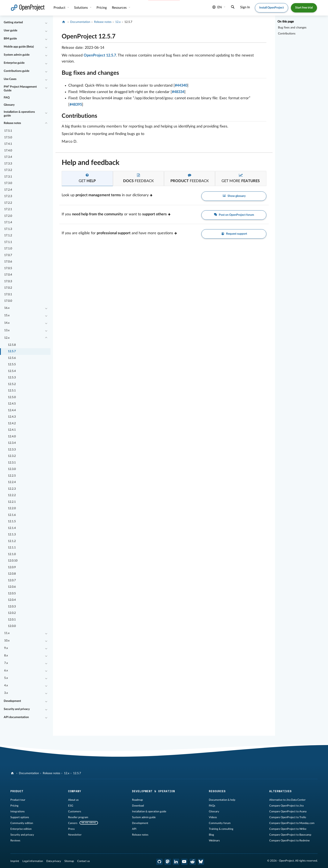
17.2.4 (8, 190)
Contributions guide (17, 71)
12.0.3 (12, 607)
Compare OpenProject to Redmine (289, 841)
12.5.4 (12, 371)
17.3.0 (8, 183)
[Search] (233, 7)
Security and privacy (17, 709)
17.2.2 (8, 203)
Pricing (14, 806)
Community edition (22, 823)
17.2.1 (8, 209)
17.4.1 (8, 144)
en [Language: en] (217, 7)
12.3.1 (12, 463)
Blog (211, 835)
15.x (7, 315)
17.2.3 (8, 196)
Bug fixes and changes (292, 28)
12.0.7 (12, 580)
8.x (6, 656)
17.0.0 (8, 301)
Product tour (18, 800)
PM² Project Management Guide (20, 89)
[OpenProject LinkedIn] (176, 862)
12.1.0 (12, 554)
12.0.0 (12, 626)
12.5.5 (12, 364)
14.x (7, 323)
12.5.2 (12, 384)
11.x (7, 633)
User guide (10, 31)
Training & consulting (221, 829)
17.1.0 (8, 249)
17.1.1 (8, 242)
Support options (20, 817)
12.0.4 (12, 600)
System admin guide (17, 55)
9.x (6, 648)
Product (60, 8)
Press (71, 829)
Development (12, 701)
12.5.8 (12, 345)
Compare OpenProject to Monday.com (292, 823)
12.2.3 (12, 489)
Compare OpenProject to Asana (288, 812)
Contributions (287, 34)
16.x (7, 308)
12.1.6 (12, 515)
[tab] (87, 178)
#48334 (178, 92)
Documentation (80, 22)
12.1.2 (12, 541)
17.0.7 (8, 255)
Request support (234, 234)
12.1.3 (12, 535)
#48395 (76, 105)
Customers (75, 812)
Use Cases (10, 79)
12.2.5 (12, 476)
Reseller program (78, 817)
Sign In (245, 7)
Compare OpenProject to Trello (288, 817)
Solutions (81, 8)
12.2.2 (12, 495)
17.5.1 (8, 131)
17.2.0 (8, 216)
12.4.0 (12, 436)
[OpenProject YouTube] (184, 862)
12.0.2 (12, 613)
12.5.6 (12, 358)
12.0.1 (12, 620)
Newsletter (75, 835)
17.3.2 (8, 170)
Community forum (220, 823)
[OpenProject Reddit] (193, 862)
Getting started (13, 22)
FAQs (212, 806)
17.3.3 (8, 164)
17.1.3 (8, 229)
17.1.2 (8, 235)
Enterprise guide (14, 63)
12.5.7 (12, 351)
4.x (6, 685)
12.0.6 (12, 587)
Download (138, 806)
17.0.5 (8, 268)
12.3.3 (12, 450)
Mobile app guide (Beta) (19, 47)
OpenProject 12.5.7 (100, 55)
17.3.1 (8, 177)
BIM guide (10, 39)
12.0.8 (12, 574)
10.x (7, 641)
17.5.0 (8, 137)
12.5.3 (12, 378)
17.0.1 (8, 294)
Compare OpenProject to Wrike (288, 829)
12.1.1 (12, 548)
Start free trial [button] (304, 8)
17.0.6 (8, 262)
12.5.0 (12, 397)
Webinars (214, 841)
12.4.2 (12, 423)
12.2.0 (12, 508)
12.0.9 (12, 567)
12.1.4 (12, 528)
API (134, 829)
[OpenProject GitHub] (159, 862)
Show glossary (234, 196)
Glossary (9, 105)
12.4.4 (12, 410)
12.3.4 (12, 443)
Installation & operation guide (149, 812)
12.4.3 (12, 417)
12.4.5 (12, 404)
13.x (7, 330)
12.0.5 (12, 593)
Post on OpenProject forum (234, 215)
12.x (7, 338)
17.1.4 (8, 222)
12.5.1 (12, 391)
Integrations (18, 812)
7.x (6, 663)
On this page (286, 22)
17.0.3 (8, 281)
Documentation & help (222, 800)
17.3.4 (8, 157)
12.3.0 (12, 469)
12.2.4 (12, 482)
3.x (6, 693)
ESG (71, 806)
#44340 (181, 86)
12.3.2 (12, 456)
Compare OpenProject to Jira (286, 806)
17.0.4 (8, 275)
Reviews (15, 841)
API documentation (16, 717)
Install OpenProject (272, 8)
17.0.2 (8, 288)
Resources (120, 8)
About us (73, 800)
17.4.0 (8, 151)
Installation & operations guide (19, 114)
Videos (213, 817)
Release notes (12, 123)
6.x (6, 671)
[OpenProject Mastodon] (168, 862)
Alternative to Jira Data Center (287, 800)
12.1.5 (12, 521)
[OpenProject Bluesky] (201, 862)
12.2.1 (12, 502)
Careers (73, 823)
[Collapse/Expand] (46, 23)
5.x (6, 678)
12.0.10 (13, 561)
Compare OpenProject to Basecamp (290, 835)
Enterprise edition (21, 829)
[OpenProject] (64, 22)
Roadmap (137, 800)
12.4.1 (12, 430)
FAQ (7, 98)
